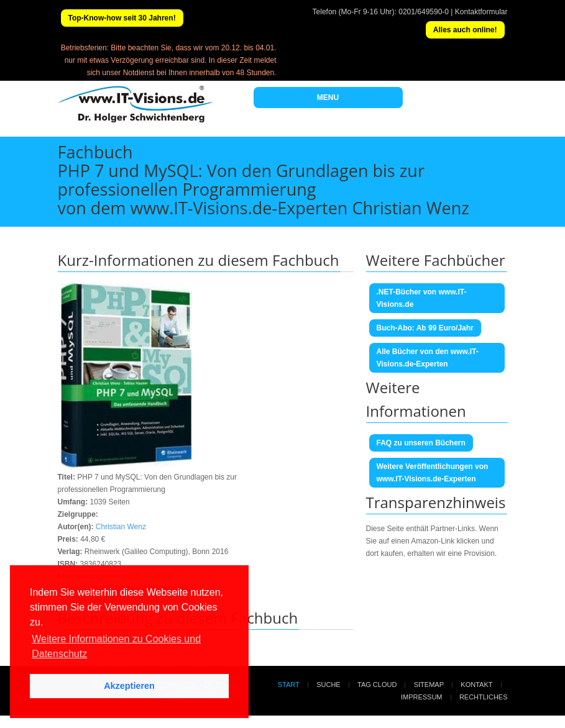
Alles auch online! (465, 30)
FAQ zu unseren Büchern (421, 443)
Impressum (422, 697)
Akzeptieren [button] (129, 686)
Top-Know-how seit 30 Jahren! (122, 18)
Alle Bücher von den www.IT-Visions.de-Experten (428, 358)
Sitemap (429, 685)
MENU (328, 98)
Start (289, 685)
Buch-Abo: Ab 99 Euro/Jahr (425, 328)
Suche (328, 685)
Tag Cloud (377, 685)
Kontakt (476, 685)
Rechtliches (484, 697)
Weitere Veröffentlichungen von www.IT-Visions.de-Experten (433, 473)
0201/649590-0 (424, 12)
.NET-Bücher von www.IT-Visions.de (422, 298)
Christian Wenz (121, 527)
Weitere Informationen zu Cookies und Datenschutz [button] (116, 646)
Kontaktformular (481, 12)
